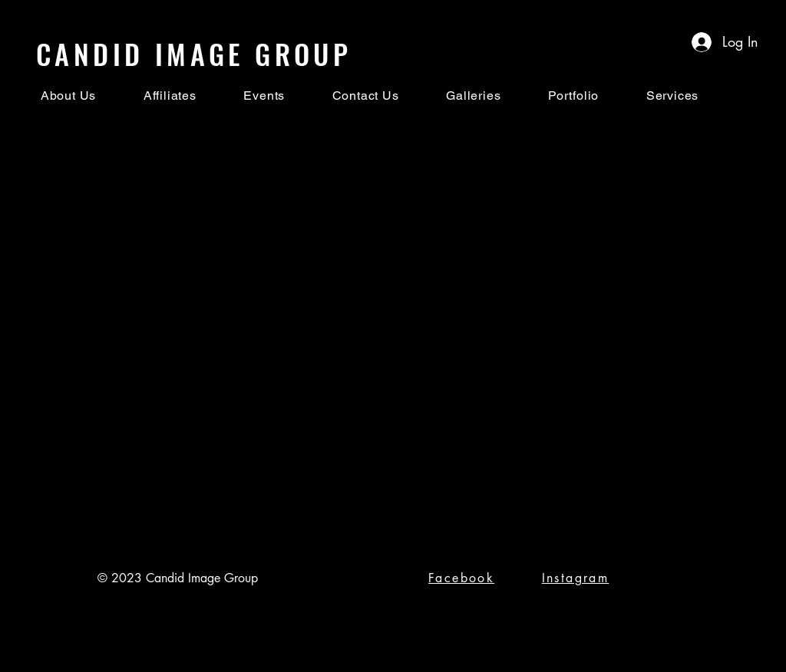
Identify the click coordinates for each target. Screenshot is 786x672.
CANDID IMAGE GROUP (194, 53)
